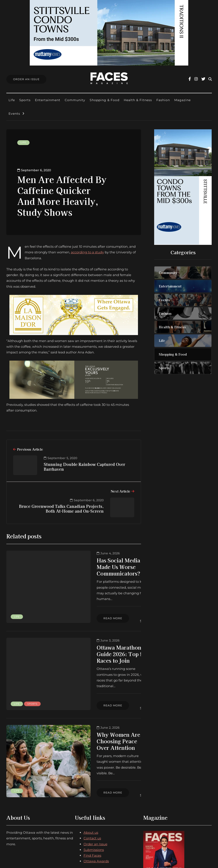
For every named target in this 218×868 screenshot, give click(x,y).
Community (75, 100)
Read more (77, 603)
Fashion (163, 100)
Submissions (94, 794)
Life (12, 100)
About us (91, 777)
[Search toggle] (210, 79)
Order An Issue (26, 79)
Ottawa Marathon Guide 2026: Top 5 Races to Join (99, 634)
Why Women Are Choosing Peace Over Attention (96, 705)
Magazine (182, 100)
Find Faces (92, 800)
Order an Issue (95, 788)
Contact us (92, 782)
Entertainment (48, 100)
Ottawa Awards (96, 805)
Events (14, 114)
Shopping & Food (105, 100)
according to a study (87, 252)
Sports (25, 100)
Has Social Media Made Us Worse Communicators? (94, 563)
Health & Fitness (138, 100)
